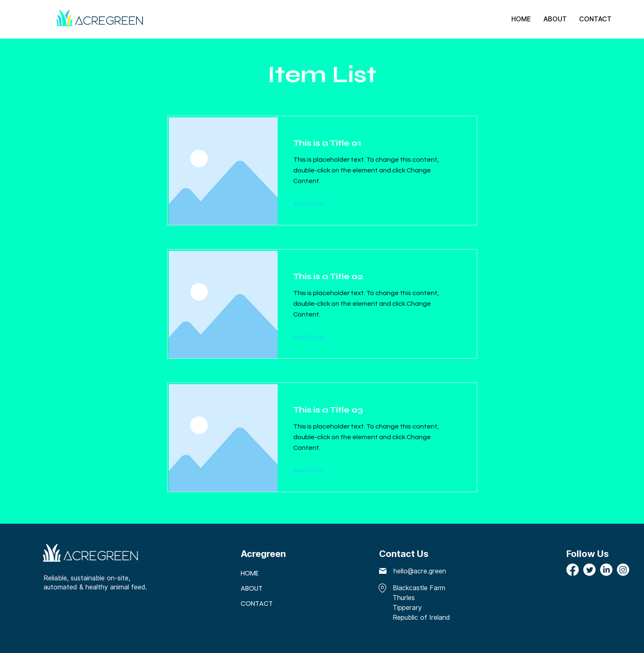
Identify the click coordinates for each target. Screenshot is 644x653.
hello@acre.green (420, 571)
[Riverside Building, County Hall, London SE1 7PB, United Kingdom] (382, 588)
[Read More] (316, 204)
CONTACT (257, 604)
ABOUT (252, 588)
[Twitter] (589, 570)
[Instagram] (623, 570)
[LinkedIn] (606, 570)
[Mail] (383, 571)
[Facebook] (573, 570)
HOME (250, 573)
